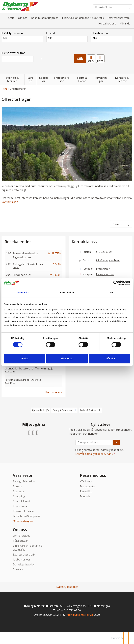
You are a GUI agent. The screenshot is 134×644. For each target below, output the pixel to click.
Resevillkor (87, 491)
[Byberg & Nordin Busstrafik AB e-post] (80, 615)
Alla (22, 38)
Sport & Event (21, 501)
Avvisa (25, 358)
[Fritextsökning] (110, 7)
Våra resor (23, 475)
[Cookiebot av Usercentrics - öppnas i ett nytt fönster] (116, 283)
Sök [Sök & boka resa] (80, 59)
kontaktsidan (10, 202)
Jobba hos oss (107, 23)
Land (51, 33)
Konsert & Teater (24, 511)
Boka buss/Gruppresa (45, 18)
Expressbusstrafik (119, 18)
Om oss (23, 18)
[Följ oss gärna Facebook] (29, 432)
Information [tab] (67, 292)
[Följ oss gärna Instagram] (33, 432)
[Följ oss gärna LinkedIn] (37, 432)
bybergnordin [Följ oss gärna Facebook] (103, 269)
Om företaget (21, 536)
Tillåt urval (67, 358)
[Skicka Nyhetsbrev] (116, 442)
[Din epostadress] (94, 442)
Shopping (19, 496)
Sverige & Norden (24, 481)
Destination (99, 33)
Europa (17, 486)
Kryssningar (20, 506)
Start (11, 18)
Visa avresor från (13, 53)
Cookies (18, 569)
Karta (91, 58)
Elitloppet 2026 (22, 275)
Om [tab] (111, 292)
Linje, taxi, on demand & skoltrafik (83, 18)
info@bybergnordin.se (108, 260)
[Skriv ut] (121, 224)
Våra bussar (20, 541)
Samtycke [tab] (23, 292)
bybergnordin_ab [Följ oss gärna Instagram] (105, 274)
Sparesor (19, 491)
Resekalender (100, 58)
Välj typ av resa (12, 33)
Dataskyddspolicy (24, 564)
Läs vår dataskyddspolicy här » (94, 454)
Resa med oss (93, 475)
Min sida (125, 23)
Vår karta (86, 481)
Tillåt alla (109, 358)
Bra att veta (87, 486)
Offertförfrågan (23, 521)
